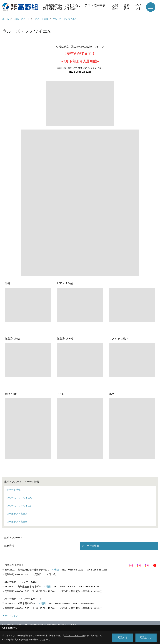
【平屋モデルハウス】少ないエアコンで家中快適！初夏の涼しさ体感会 (74, 7)
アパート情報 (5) (91, 546)
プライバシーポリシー (75, 635)
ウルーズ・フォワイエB (19, 506)
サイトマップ (11, 616)
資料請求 (127, 7)
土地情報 (9, 546)
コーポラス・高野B (17, 522)
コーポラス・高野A (17, 514)
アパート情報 (14, 490)
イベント (138, 7)
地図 (56, 570)
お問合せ (115, 7)
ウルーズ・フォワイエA (19, 498)
